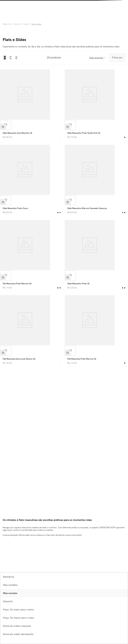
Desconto (8, 601)
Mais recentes (10, 593)
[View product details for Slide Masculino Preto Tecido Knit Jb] (96, 105)
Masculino (18, 24)
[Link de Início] (8, 24)
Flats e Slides (36, 24)
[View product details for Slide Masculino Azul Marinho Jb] (32, 105)
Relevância (8, 577)
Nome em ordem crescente (17, 626)
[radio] (5, 58)
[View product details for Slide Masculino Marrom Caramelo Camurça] (96, 180)
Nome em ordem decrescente (18, 634)
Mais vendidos (10, 585)
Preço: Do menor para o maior (19, 618)
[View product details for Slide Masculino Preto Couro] (32, 180)
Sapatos (26, 24)
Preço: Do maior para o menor (19, 610)
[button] (3, 127)
